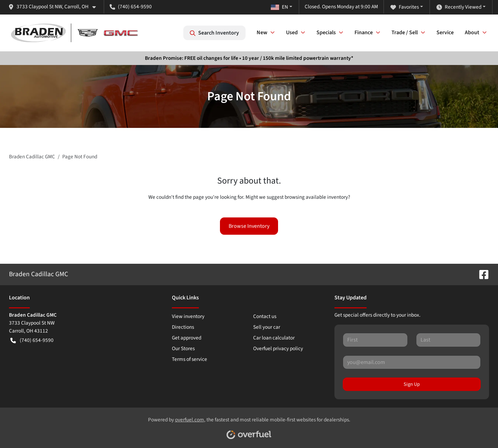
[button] (55, 7)
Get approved (187, 338)
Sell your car (267, 327)
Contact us (265, 316)
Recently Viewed (459, 7)
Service (445, 32)
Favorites (405, 7)
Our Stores (183, 348)
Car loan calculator (274, 338)
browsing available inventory (316, 197)
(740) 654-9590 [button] (131, 7)
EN (279, 7)
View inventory (188, 316)
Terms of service (190, 359)
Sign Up (412, 384)
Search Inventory (214, 33)
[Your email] (412, 362)
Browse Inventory (249, 226)
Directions (183, 327)
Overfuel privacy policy (278, 348)
